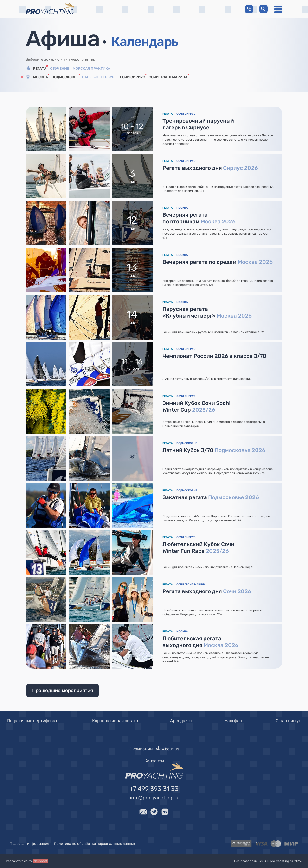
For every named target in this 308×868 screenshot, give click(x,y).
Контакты (154, 761)
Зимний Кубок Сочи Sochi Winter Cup (196, 406)
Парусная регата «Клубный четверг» (207, 312)
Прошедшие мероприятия (63, 690)
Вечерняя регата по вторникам (199, 218)
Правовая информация (29, 844)
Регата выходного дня (210, 168)
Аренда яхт (181, 721)
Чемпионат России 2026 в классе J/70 (214, 356)
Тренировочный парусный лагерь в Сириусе (198, 124)
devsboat (41, 861)
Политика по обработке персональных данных (95, 844)
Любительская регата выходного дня (200, 642)
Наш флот (234, 721)
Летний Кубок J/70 (214, 450)
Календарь (144, 42)
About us (171, 749)
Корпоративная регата (115, 721)
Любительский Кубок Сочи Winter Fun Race (198, 548)
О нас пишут (288, 721)
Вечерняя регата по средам (218, 262)
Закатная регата (211, 497)
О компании (141, 749)
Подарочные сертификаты (34, 721)
